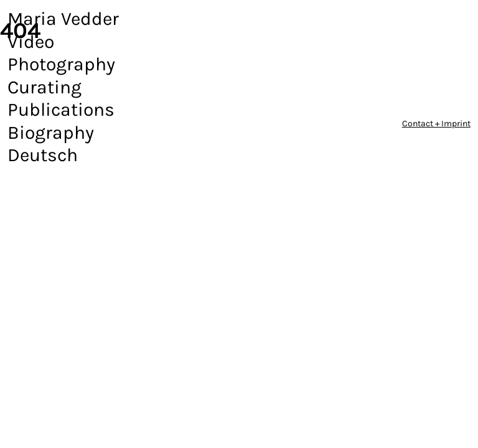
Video (31, 42)
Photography (61, 64)
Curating (45, 87)
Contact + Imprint (436, 124)
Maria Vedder (63, 19)
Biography (51, 133)
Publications (61, 110)
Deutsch (43, 155)
